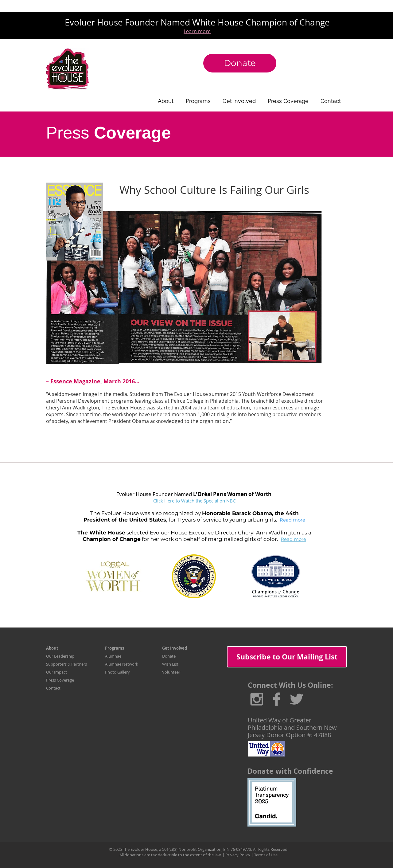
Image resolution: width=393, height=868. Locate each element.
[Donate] (240, 63)
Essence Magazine (75, 381)
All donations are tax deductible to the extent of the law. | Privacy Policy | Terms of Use (198, 855)
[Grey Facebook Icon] (277, 699)
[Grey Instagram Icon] (257, 699)
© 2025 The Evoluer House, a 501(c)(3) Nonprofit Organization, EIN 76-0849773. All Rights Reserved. (199, 849)
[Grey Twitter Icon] (297, 699)
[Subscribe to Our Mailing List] (287, 657)
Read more (292, 520)
